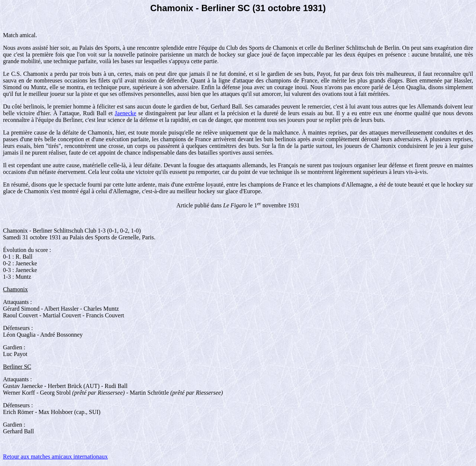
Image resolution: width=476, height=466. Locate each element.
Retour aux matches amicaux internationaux (55, 457)
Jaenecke (126, 113)
